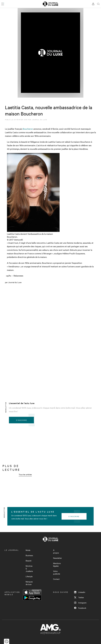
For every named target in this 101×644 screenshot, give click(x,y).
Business (29, 555)
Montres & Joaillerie (29, 568)
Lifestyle (29, 576)
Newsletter (57, 558)
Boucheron (28, 129)
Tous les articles (25, 474)
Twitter (79, 597)
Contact (56, 579)
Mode (28, 550)
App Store (32, 592)
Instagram (80, 603)
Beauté (28, 561)
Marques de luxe (29, 583)
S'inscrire (22, 420)
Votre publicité (57, 572)
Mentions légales (57, 565)
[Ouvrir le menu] (3, 4)
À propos (56, 551)
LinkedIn (80, 592)
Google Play (32, 598)
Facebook (80, 608)
